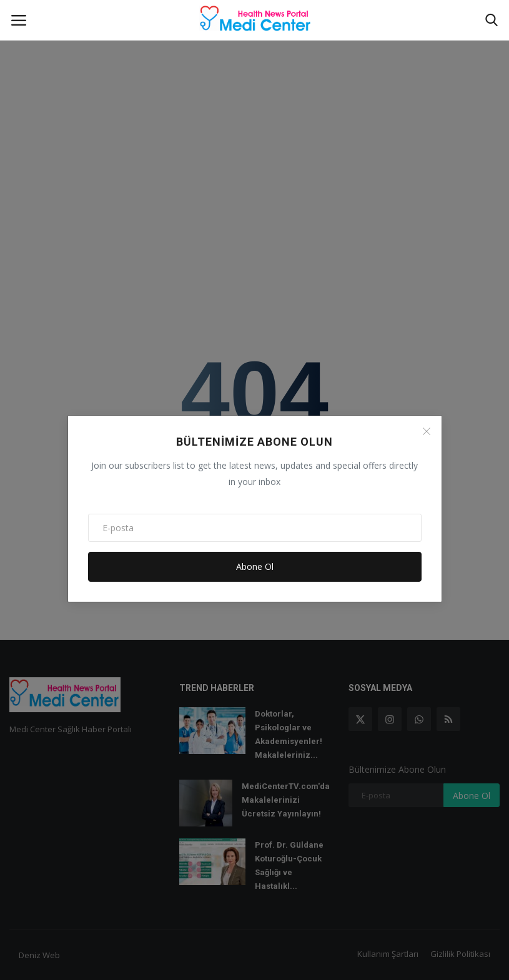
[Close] (427, 431)
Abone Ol (255, 566)
